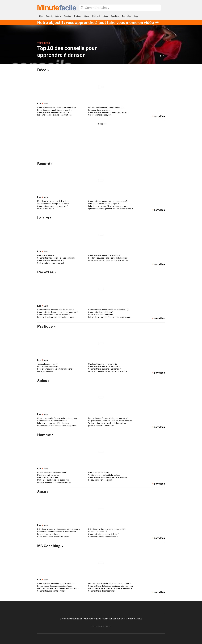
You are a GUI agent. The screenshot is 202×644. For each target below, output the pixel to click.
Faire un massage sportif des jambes (53, 423)
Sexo (106, 16)
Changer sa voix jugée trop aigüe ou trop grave (57, 418)
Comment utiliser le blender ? (101, 312)
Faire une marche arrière (99, 472)
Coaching (115, 16)
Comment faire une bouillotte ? (51, 260)
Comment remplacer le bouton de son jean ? (56, 258)
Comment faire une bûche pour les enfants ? (56, 583)
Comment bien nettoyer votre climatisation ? (108, 477)
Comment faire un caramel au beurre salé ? (56, 310)
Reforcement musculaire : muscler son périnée (108, 260)
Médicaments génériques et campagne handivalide (110, 588)
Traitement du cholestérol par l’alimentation (107, 423)
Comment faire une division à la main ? (105, 369)
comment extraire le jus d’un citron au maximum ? (110, 583)
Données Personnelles (71, 619)
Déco (41, 16)
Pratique (78, 16)
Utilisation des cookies (113, 619)
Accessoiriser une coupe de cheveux (53, 204)
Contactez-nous (134, 619)
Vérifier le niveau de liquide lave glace (104, 475)
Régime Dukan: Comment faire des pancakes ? (108, 418)
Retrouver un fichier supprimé (101, 480)
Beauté (49, 16)
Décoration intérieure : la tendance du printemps (58, 588)
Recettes (67, 16)
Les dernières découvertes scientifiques (55, 586)
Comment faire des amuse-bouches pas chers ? (58, 312)
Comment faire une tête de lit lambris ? (54, 112)
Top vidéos (127, 16)
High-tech (96, 16)
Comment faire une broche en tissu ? (104, 255)
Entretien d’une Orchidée (99, 110)
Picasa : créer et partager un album (52, 472)
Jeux (136, 16)
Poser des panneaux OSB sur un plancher (55, 110)
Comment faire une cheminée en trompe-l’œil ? (108, 112)
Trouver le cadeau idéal (47, 364)
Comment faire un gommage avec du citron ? (108, 201)
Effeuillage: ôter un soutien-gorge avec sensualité (59, 529)
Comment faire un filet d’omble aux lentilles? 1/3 (109, 310)
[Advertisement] (101, 144)
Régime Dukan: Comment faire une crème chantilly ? (111, 421)
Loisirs (58, 16)
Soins (87, 16)
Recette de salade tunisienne (101, 315)
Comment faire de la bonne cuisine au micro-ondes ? (111, 586)
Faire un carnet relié (46, 255)
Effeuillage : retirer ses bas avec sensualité (107, 529)
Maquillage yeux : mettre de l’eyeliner (53, 201)
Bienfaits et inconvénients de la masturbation (57, 532)
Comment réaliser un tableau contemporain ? (57, 107)
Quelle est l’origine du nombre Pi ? (103, 364)
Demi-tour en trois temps (48, 475)
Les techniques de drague (48, 534)
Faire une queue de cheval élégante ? (104, 204)
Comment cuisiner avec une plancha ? (53, 315)
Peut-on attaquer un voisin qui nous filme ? (55, 369)
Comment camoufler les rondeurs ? (52, 206)
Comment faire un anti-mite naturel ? (104, 366)
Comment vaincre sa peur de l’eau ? (103, 534)
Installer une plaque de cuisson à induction (106, 107)
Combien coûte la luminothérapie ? (52, 421)
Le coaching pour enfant (48, 366)
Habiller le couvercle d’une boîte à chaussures (108, 258)
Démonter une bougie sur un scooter (53, 480)
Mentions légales (92, 619)
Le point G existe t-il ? (98, 532)
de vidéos (158, 116)
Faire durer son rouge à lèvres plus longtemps (108, 206)
